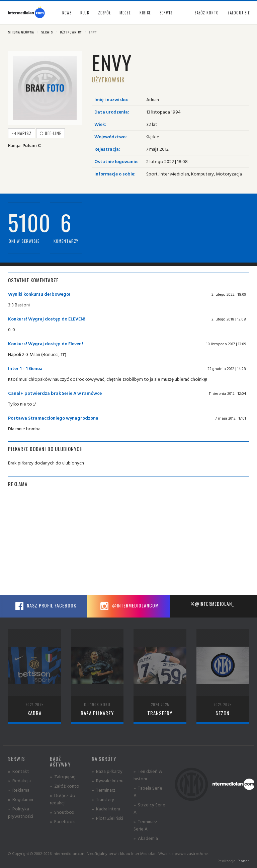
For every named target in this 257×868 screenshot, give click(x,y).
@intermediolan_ (212, 604)
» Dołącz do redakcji (63, 799)
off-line (51, 133)
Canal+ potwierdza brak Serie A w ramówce (55, 393)
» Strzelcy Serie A (149, 808)
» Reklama (19, 790)
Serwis (47, 32)
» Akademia (146, 838)
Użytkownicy (71, 32)
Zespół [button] (104, 13)
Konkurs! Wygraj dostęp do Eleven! (46, 343)
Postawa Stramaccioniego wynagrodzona (53, 418)
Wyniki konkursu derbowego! (39, 294)
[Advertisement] (128, 541)
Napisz (22, 133)
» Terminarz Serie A (145, 825)
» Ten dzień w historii (148, 775)
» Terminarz (104, 790)
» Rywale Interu (108, 780)
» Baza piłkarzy (107, 771)
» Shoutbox (62, 812)
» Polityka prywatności (21, 812)
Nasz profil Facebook (45, 606)
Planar (243, 861)
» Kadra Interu (106, 809)
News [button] (67, 13)
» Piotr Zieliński (107, 818)
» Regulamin (21, 799)
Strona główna (21, 32)
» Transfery (103, 799)
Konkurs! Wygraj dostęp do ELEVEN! (47, 319)
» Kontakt (19, 771)
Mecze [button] (125, 13)
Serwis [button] (166, 13)
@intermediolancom (129, 606)
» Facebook (62, 821)
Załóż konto (207, 13)
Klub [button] (85, 13)
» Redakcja (19, 780)
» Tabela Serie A (148, 791)
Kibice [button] (145, 13)
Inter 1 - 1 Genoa (25, 368)
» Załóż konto (65, 786)
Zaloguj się (239, 13)
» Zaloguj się (63, 776)
